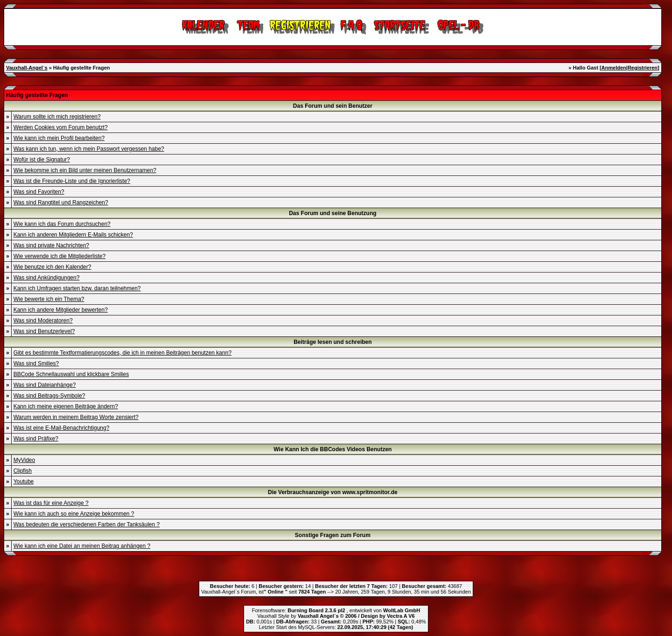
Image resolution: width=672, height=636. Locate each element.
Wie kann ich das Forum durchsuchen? (62, 224)
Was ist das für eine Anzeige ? (51, 503)
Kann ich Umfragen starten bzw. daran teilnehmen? (77, 288)
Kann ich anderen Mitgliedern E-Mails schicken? (73, 235)
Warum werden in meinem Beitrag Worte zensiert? (76, 417)
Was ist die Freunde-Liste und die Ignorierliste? (72, 181)
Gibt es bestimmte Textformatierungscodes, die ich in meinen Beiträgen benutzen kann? (122, 353)
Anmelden (614, 68)
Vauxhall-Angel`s (27, 68)
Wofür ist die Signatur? (42, 160)
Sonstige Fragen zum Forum (333, 535)
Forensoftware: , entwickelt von (336, 610)
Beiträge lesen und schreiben (332, 342)
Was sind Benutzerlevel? (44, 331)
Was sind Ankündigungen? (47, 278)
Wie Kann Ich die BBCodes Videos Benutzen (332, 449)
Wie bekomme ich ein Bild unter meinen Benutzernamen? (85, 170)
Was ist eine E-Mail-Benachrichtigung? (62, 428)
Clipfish (23, 471)
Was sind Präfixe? (36, 439)
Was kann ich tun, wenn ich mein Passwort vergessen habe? (89, 149)
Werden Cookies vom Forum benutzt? (61, 127)
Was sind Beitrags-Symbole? (49, 396)
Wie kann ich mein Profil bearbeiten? (59, 138)
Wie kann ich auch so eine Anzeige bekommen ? (74, 514)
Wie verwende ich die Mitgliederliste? (59, 256)
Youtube (24, 482)
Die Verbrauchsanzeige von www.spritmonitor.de (333, 492)
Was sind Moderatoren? (43, 321)
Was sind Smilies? (36, 363)
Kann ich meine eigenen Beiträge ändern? (66, 406)
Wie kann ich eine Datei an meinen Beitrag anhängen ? (82, 546)
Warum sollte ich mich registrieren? (57, 117)
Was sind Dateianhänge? (45, 385)
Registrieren (643, 68)
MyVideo (24, 460)
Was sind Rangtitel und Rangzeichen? (61, 203)
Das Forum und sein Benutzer (333, 106)
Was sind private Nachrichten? (51, 245)
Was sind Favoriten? (39, 192)
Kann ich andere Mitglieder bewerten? (61, 310)
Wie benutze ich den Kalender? (52, 267)
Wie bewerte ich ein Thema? (49, 299)
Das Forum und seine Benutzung (332, 213)
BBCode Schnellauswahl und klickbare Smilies (71, 374)
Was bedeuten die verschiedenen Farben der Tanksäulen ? (87, 524)
